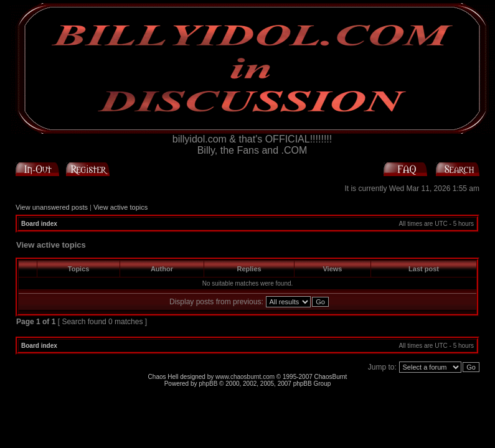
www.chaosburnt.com (245, 377)
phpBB (208, 384)
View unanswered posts (52, 207)
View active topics (120, 207)
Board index (39, 224)
